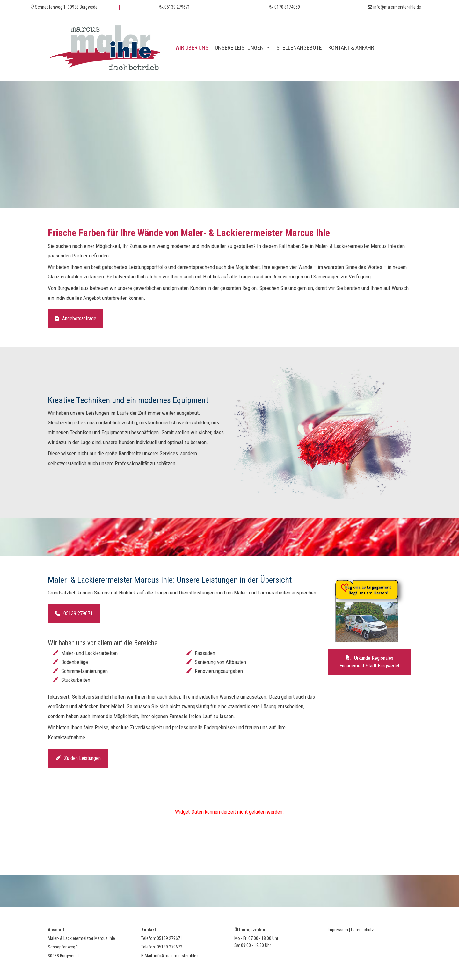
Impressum (338, 930)
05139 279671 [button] (74, 613)
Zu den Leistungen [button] (78, 758)
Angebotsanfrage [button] (76, 318)
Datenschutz (362, 930)
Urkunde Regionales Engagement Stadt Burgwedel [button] (369, 662)
